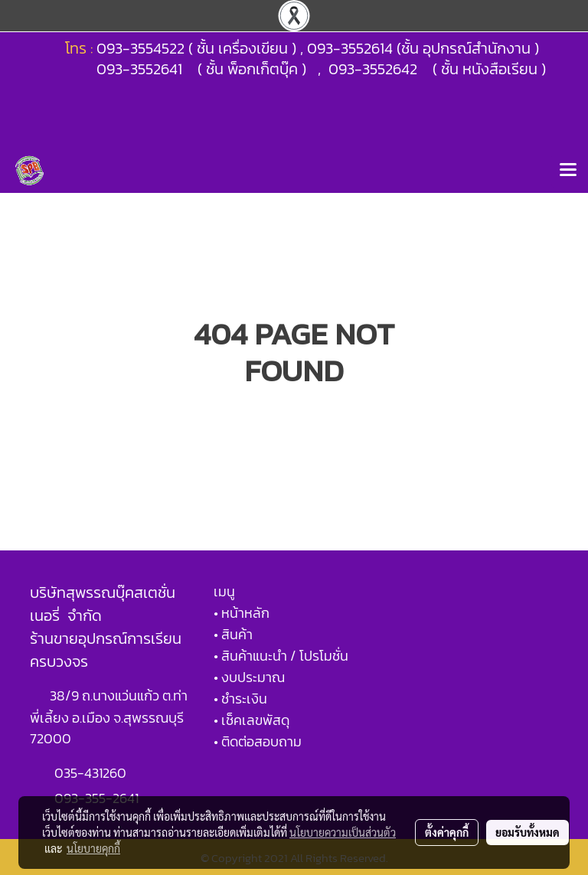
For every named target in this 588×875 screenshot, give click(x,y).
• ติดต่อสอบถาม (258, 741)
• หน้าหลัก (242, 613)
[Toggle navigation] (568, 171)
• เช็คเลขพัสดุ (252, 720)
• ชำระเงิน (240, 699)
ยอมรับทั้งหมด (528, 832)
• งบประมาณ (249, 677)
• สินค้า (233, 634)
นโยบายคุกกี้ (93, 848)
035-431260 (92, 773)
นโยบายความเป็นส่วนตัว (343, 832)
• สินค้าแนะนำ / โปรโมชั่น (281, 656)
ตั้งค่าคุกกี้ (447, 832)
